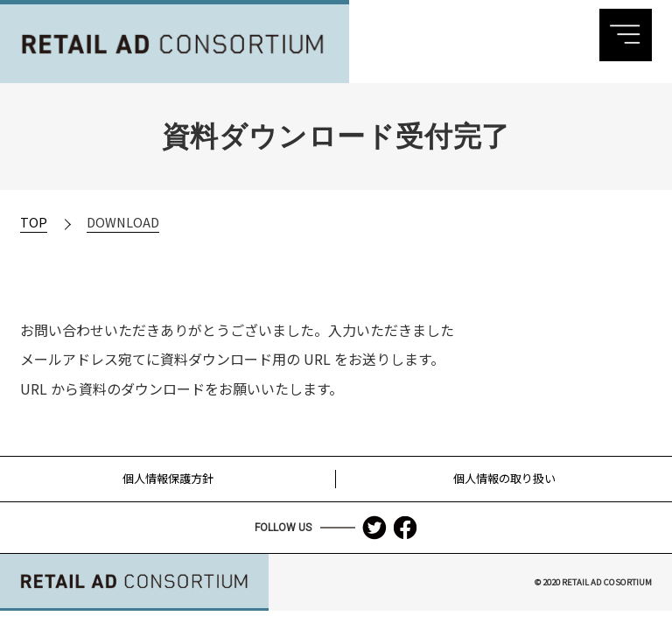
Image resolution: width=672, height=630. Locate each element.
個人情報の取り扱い (504, 478)
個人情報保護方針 (168, 478)
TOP (34, 222)
